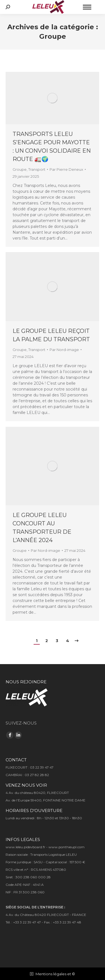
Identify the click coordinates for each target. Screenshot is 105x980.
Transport (37, 169)
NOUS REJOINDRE (26, 682)
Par (66, 169)
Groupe (20, 169)
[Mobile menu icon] (87, 7)
